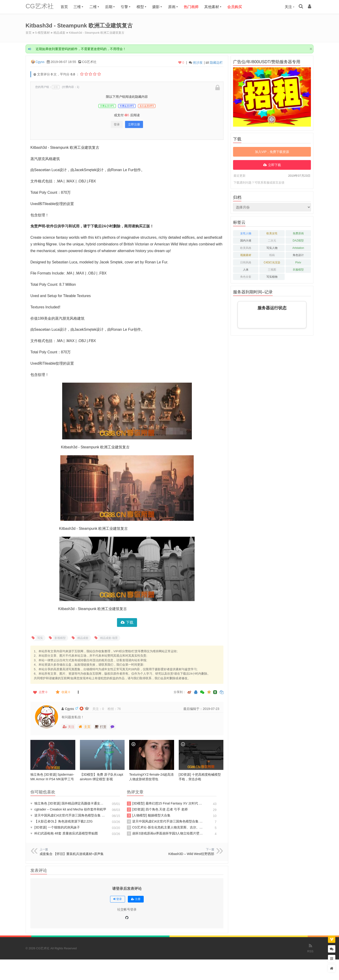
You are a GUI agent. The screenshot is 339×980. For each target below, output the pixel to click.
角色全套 (246, 277)
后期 (112, 7)
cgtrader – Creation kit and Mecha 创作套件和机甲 (68, 809)
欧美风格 (246, 248)
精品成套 (61, 33)
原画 (175, 7)
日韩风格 (246, 262)
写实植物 (272, 277)
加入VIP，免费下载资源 (272, 152)
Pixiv (298, 262)
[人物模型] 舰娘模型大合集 (149, 815)
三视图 (272, 269)
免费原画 (298, 233)
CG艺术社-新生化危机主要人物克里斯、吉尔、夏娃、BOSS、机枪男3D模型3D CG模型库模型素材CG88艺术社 (165, 827)
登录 (117, 124)
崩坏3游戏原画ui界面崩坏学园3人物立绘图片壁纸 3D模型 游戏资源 (165, 833)
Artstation (298, 248)
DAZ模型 (298, 240)
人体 (246, 269)
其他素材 (215, 7)
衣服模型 (298, 269)
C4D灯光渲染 (272, 262)
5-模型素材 (44, 33)
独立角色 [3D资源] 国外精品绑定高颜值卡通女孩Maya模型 (69, 803)
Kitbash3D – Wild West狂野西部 (191, 854)
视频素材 (246, 255)
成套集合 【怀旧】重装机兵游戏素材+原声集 (72, 854)
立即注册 (134, 124)
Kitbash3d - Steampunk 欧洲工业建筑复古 (101, 33)
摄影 (159, 7)
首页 (67, 7)
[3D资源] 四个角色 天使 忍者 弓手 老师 (157, 809)
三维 (80, 7)
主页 (84, 727)
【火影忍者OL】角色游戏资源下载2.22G (61, 821)
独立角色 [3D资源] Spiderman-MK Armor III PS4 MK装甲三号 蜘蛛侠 (52, 779)
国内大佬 (246, 240)
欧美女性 (272, 233)
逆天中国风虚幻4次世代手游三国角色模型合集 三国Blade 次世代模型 (69, 815)
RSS (310, 948)
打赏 (100, 727)
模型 (143, 7)
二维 (96, 7)
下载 (130, 622)
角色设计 (298, 255)
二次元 (272, 240)
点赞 (40, 692)
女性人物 (246, 233)
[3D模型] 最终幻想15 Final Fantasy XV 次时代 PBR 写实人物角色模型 (165, 803)
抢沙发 (198, 62)
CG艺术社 (41, 7)
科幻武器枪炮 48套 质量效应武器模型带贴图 (64, 833)
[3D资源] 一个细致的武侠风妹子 (55, 827)
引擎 (128, 7)
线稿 (272, 255)
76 (119, 709)
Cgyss (40, 62)
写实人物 (272, 248)
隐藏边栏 (216, 62)
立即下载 (275, 165)
